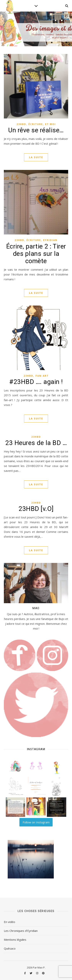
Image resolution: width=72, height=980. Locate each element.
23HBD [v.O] (36, 509)
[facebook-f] (25, 973)
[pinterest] (43, 973)
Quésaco (10, 948)
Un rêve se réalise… (36, 130)
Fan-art (42, 376)
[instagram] (37, 973)
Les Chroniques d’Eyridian (21, 931)
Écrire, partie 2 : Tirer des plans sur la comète (36, 254)
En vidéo (10, 922)
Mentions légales (15, 940)
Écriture (36, 124)
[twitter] (31, 973)
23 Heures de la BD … (36, 443)
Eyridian (50, 240)
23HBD (21, 124)
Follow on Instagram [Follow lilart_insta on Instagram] (36, 822)
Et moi (50, 124)
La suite (36, 157)
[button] (15, 766)
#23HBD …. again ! (36, 382)
